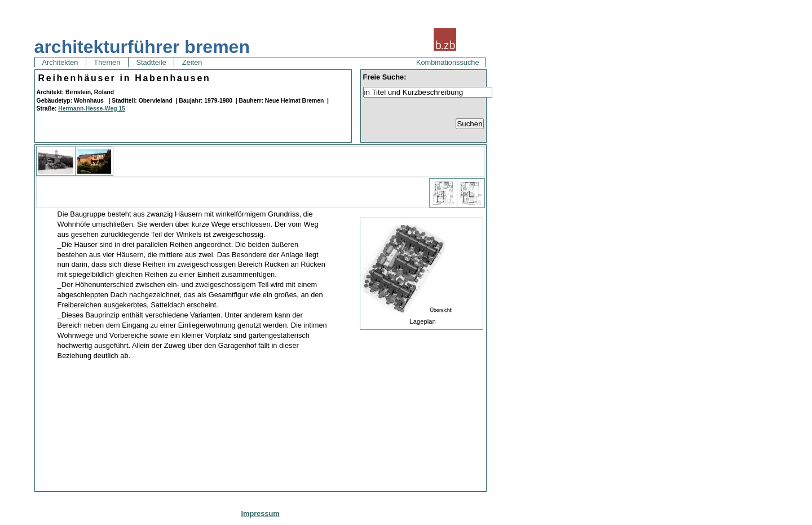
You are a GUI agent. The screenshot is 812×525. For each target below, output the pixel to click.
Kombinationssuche (448, 62)
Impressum (260, 513)
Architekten (60, 62)
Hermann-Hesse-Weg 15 (92, 109)
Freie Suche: (385, 77)
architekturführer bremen (142, 47)
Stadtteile (151, 62)
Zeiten (192, 62)
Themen (107, 62)
